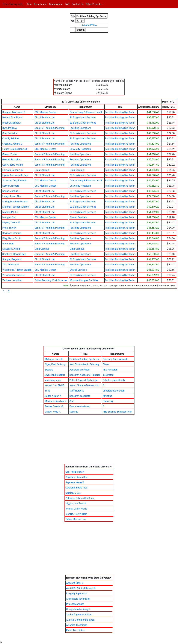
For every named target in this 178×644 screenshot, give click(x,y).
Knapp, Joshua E (11, 191)
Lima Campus (42, 170)
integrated (108, 375)
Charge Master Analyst (78, 609)
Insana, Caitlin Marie (76, 509)
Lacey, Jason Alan (12, 196)
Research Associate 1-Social (84, 375)
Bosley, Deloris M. (54, 406)
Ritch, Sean (8, 244)
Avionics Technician (77, 625)
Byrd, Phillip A (10, 128)
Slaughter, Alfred (11, 249)
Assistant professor (80, 370)
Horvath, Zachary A (12, 170)
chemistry (108, 401)
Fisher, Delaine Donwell (14, 149)
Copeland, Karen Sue (76, 477)
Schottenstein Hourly (114, 380)
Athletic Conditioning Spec (80, 620)
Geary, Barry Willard (13, 165)
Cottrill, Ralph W (11, 138)
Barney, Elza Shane (12, 117)
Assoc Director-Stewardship (84, 385)
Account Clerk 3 (75, 583)
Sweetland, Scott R (55, 375)
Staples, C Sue (73, 493)
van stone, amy (53, 380)
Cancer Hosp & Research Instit (86, 112)
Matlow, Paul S (10, 212)
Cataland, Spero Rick (76, 488)
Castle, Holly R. (53, 412)
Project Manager (75, 604)
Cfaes (106, 364)
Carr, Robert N (10, 133)
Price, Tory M (9, 228)
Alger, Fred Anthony (55, 364)
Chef (72, 401)
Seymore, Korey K (75, 482)
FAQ (67, 4)
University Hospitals (80, 149)
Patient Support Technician (84, 380)
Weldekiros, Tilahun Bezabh (17, 270)
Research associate (80, 396)
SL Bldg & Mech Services (83, 117)
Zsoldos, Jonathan (12, 280)
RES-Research (110, 370)
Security (74, 412)
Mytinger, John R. (54, 359)
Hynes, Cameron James (15, 175)
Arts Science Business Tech (117, 412)
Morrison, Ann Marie (56, 401)
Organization (56, 4)
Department (40, 4)
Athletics (107, 396)
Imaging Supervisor (77, 593)
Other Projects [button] (94, 4)
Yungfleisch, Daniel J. (14, 275)
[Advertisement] (89, 58)
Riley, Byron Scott (11, 238)
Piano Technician (75, 630)
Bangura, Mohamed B (14, 112)
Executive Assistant (80, 406)
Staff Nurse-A (77, 391)
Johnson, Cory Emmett (14, 181)
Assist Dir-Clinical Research (81, 588)
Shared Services (78, 217)
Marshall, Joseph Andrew (16, 207)
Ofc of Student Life (44, 117)
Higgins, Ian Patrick (76, 503)
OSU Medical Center (45, 112)
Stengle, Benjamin (12, 259)
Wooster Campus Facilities (84, 280)
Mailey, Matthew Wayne (15, 202)
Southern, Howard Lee (14, 254)
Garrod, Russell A (11, 159)
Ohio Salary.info (13, 4)
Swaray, (49, 370)
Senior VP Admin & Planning (50, 128)
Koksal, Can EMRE (54, 385)
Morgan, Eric (9, 217)
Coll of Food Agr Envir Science (51, 280)
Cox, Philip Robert (75, 472)
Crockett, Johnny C (12, 144)
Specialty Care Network (115, 359)
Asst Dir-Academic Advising (84, 364)
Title (30, 4)
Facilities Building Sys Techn (120, 112)
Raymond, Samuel (12, 233)
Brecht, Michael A (12, 123)
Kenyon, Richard (11, 186)
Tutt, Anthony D (10, 265)
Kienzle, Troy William (76, 514)
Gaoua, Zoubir (10, 154)
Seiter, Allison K (53, 396)
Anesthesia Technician (78, 599)
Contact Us (78, 4)
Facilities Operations (81, 128)
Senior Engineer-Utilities (79, 615)
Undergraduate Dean (114, 391)
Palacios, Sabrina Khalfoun (80, 498)
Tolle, (48, 391)
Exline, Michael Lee (76, 519)
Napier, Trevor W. (11, 223)
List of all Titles (89, 25)
